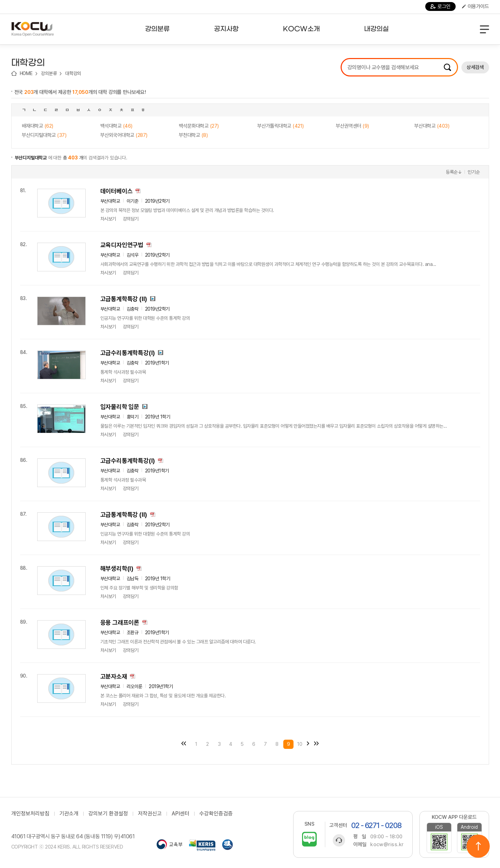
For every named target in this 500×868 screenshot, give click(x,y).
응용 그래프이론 (120, 622)
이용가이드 (475, 6)
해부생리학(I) (117, 568)
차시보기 (108, 219)
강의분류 (49, 73)
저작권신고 (150, 814)
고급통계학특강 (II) (124, 299)
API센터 (181, 814)
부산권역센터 (352, 126)
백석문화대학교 (199, 126)
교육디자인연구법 (122, 245)
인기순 (474, 172)
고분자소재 (114, 676)
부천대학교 (193, 135)
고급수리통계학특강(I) (128, 353)
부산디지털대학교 (44, 135)
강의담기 (131, 219)
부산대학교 (432, 126)
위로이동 (478, 846)
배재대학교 (38, 126)
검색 (447, 67)
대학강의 (73, 73)
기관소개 (69, 814)
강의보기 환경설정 (108, 814)
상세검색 (475, 67)
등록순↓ (454, 172)
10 (300, 744)
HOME (26, 73)
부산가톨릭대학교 (281, 126)
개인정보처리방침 (30, 814)
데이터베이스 (117, 191)
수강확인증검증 (216, 814)
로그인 (440, 6)
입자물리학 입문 (120, 407)
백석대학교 (116, 126)
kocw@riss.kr (387, 844)
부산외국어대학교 (124, 135)
